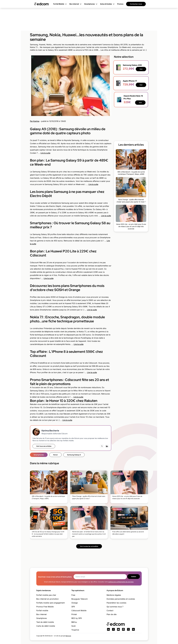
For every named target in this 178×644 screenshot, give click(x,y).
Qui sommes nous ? (115, 607)
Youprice (75, 630)
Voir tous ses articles (44, 446)
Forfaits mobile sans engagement (50, 603)
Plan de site (112, 614)
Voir (141, 69)
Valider (134, 577)
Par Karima (35, 121)
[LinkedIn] (107, 446)
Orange (75, 603)
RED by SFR (77, 618)
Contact (110, 610)
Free (73, 595)
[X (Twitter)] (102, 446)
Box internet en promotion (47, 599)
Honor (55, 455)
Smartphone (41, 618)
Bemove (68, 636)
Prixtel (74, 614)
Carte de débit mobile (46, 626)
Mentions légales (114, 595)
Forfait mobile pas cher (46, 595)
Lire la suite (45, 153)
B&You (74, 622)
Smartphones (39, 455)
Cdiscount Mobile (79, 610)
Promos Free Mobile (45, 607)
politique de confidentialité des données (121, 582)
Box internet (41, 614)
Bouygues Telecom (80, 599)
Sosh (74, 626)
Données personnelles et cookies (121, 599)
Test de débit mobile (45, 622)
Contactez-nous (136, 4)
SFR (73, 607)
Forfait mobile (42, 610)
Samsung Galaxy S (74, 455)
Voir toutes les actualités (89, 546)
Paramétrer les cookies (116, 603)
